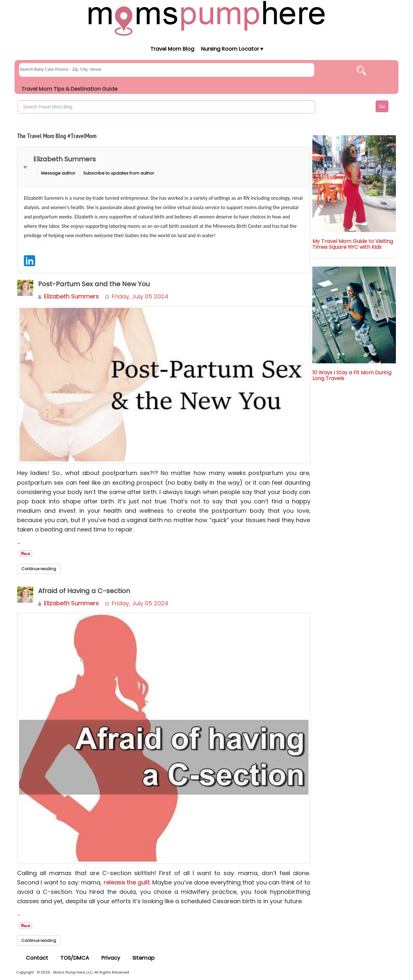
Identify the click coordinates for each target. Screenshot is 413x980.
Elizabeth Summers (65, 159)
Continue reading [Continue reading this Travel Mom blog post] (39, 569)
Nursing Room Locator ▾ (232, 49)
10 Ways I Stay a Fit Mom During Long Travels (352, 375)
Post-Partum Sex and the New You (94, 284)
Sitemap (143, 958)
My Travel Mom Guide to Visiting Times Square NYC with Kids (353, 244)
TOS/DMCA (75, 958)
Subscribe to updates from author (119, 173)
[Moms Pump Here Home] (206, 18)
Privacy (111, 958)
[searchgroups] (167, 70)
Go (382, 106)
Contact (37, 958)
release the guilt (127, 882)
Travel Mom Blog (172, 49)
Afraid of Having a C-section (84, 591)
